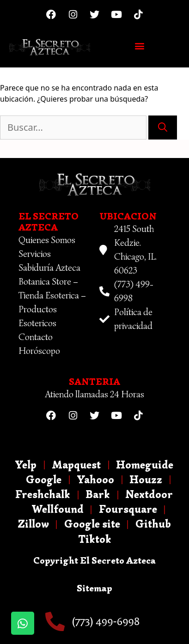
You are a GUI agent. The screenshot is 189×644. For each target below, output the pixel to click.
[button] (139, 46)
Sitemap (94, 588)
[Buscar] (163, 128)
